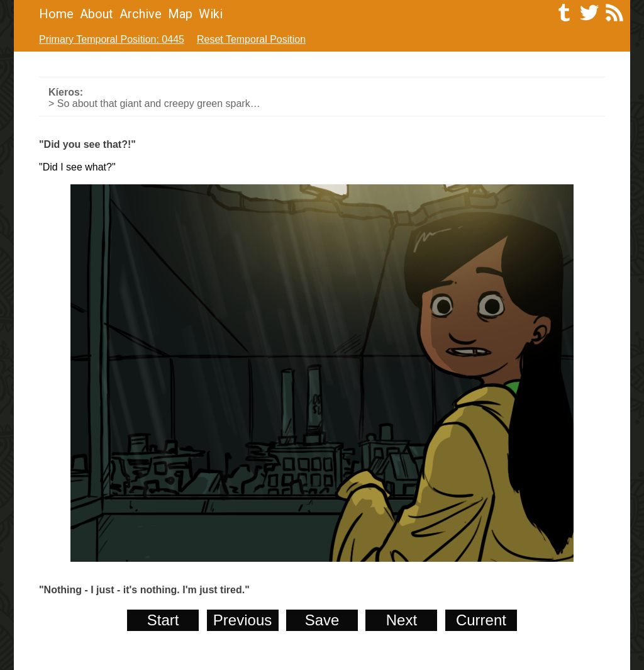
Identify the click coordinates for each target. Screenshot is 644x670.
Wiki (211, 14)
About (97, 14)
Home (56, 14)
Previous (242, 620)
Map (180, 14)
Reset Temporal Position (251, 39)
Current (481, 620)
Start (163, 620)
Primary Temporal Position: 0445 (112, 39)
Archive (141, 14)
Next (402, 620)
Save (322, 620)
